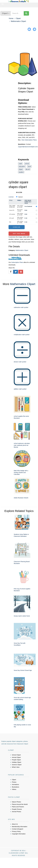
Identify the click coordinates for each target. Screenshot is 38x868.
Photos (14, 782)
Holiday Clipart (17, 762)
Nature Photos (16, 802)
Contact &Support (17, 829)
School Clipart (16, 755)
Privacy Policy (16, 831)
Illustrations (15, 787)
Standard (20, 197)
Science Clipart (17, 765)
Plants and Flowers (18, 807)
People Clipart (16, 760)
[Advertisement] (19, 42)
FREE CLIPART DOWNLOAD (12, 206)
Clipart (18, 18)
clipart (21, 169)
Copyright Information (19, 834)
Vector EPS (12, 210)
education (22, 166)
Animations (15, 784)
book (29, 166)
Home (11, 18)
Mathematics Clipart (18, 21)
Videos (14, 789)
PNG (10, 222)
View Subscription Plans (29, 140)
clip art (28, 169)
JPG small (11, 218)
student (21, 172)
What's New (16, 767)
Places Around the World (20, 804)
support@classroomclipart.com (28, 147)
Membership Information (20, 827)
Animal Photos (16, 812)
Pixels (19, 200)
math (20, 164)
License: (11, 197)
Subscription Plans (17, 262)
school (27, 164)
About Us (15, 824)
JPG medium (12, 214)
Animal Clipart (16, 757)
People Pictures (17, 809)
